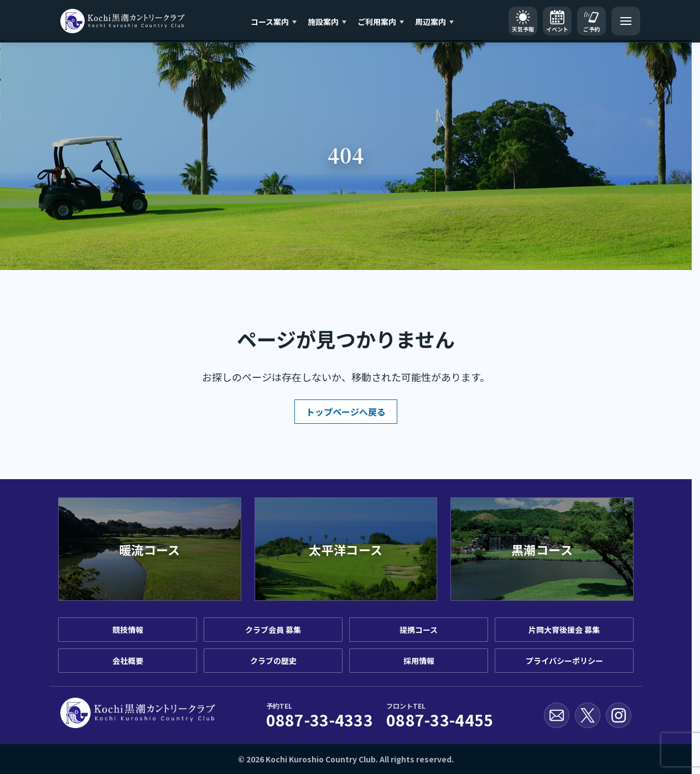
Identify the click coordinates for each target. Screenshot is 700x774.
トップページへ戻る (346, 412)
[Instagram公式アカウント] (619, 715)
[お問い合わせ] (557, 715)
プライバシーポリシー (564, 661)
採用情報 (419, 661)
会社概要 (128, 661)
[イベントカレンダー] (557, 21)
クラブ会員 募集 (273, 630)
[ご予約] (592, 21)
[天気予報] (523, 21)
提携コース (419, 630)
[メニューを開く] (626, 21)
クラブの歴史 (273, 661)
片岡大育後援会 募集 (564, 630)
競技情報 (128, 630)
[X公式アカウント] (588, 715)
